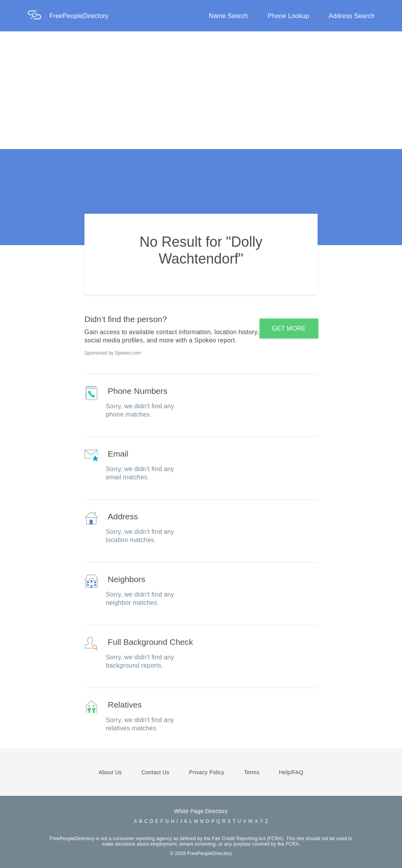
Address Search (352, 16)
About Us (110, 772)
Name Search (228, 16)
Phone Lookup (289, 16)
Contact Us (155, 772)
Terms (251, 772)
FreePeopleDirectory (79, 16)
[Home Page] (38, 16)
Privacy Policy (207, 772)
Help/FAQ (291, 772)
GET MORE (289, 328)
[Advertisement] (201, 90)
